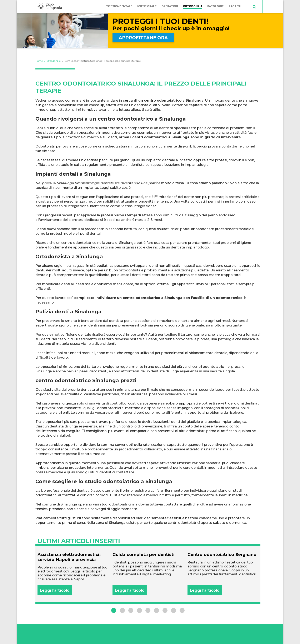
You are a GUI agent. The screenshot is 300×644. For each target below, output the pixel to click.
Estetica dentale (119, 6)
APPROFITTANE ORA (143, 38)
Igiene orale (147, 6)
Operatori (170, 6)
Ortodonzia (193, 6)
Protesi (235, 6)
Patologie (215, 6)
